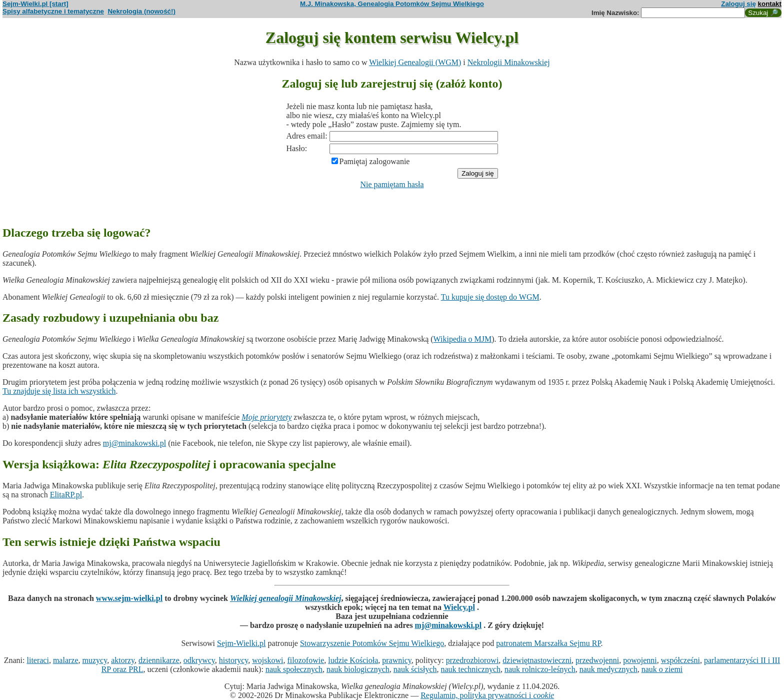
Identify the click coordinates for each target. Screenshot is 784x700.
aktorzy (123, 660)
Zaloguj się (738, 4)
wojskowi (267, 660)
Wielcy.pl (459, 607)
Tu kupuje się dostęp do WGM (490, 297)
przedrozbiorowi (472, 660)
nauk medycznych (608, 669)
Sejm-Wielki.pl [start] (35, 4)
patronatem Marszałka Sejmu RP (548, 643)
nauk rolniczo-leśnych (540, 669)
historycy (234, 660)
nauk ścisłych (415, 669)
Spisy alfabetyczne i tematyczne (53, 11)
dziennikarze (159, 660)
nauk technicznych (470, 669)
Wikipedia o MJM (463, 339)
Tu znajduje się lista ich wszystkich (59, 391)
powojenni (640, 660)
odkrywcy (199, 660)
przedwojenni (597, 660)
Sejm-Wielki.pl (241, 643)
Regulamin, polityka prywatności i (487, 695)
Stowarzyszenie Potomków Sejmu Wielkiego (372, 643)
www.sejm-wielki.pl (129, 598)
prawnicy (397, 660)
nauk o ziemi (662, 669)
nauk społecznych (294, 669)
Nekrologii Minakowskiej (509, 62)
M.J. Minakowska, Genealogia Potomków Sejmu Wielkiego (392, 4)
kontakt (770, 4)
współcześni (680, 660)
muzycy (95, 660)
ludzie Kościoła (353, 660)
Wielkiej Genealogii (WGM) (415, 62)
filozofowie (306, 660)
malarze (66, 660)
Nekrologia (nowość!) (141, 11)
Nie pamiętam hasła (392, 184)
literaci (37, 660)
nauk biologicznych (358, 669)
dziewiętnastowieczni (537, 660)
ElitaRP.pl (66, 495)
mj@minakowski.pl (134, 443)
